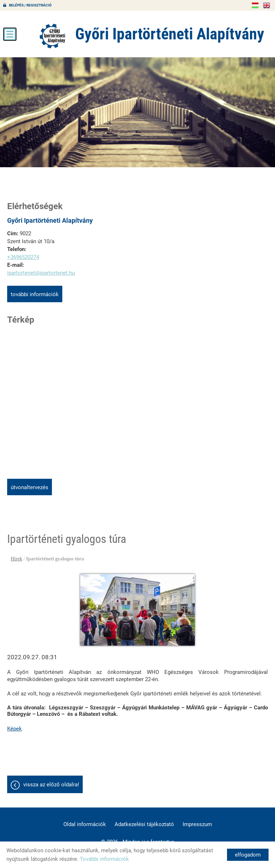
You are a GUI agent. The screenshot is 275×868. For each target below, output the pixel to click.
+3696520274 (23, 257)
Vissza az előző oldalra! (51, 785)
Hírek (16, 559)
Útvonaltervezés (30, 487)
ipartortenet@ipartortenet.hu (41, 273)
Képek (15, 729)
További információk (35, 294)
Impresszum (197, 824)
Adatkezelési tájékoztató (144, 824)
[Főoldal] (52, 36)
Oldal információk (85, 824)
